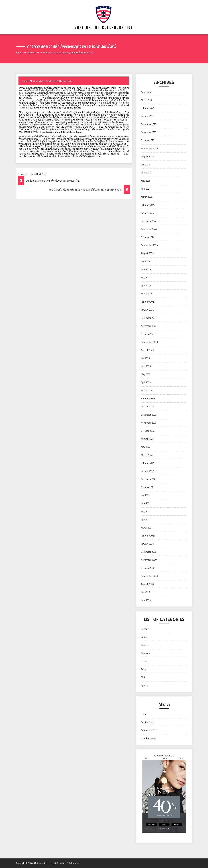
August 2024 (147, 253)
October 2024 (148, 237)
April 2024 (146, 286)
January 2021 (147, 544)
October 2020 (148, 568)
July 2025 (145, 165)
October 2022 (148, 431)
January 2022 (147, 471)
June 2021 (146, 503)
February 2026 (148, 108)
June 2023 (146, 366)
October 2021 (148, 487)
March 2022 (147, 455)
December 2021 (149, 479)
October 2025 (148, 140)
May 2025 (146, 181)
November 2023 (149, 326)
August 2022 (147, 439)
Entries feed (147, 722)
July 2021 (145, 495)
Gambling (146, 653)
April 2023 (146, 382)
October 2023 (148, 334)
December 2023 (149, 318)
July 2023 (145, 358)
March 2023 (147, 391)
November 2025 (149, 132)
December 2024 (149, 221)
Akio (26, 81)
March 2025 (147, 197)
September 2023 (149, 342)
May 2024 (146, 278)
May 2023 (146, 374)
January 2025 (147, 213)
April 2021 (146, 519)
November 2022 (149, 423)
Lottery (145, 661)
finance (145, 645)
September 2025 (149, 148)
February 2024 (148, 302)
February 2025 (148, 205)
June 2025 (146, 173)
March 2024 (147, 294)
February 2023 (148, 399)
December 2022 (149, 415)
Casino (144, 637)
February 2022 (148, 463)
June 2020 (146, 600)
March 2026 (147, 100)
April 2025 (146, 189)
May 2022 (146, 447)
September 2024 (149, 245)
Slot (143, 677)
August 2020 (147, 584)
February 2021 (148, 536)
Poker (144, 669)
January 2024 (147, 310)
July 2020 (145, 592)
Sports (144, 685)
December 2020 (149, 552)
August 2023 (147, 350)
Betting (51, 81)
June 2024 (146, 269)
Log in (144, 714)
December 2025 (149, 124)
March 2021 (147, 528)
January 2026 (147, 116)
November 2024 (149, 229)
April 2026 (146, 92)
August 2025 (147, 156)
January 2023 (147, 407)
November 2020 (149, 560)
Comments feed (149, 730)
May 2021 (146, 511)
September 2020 (149, 576)
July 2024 (145, 261)
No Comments (66, 81)
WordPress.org (148, 738)
